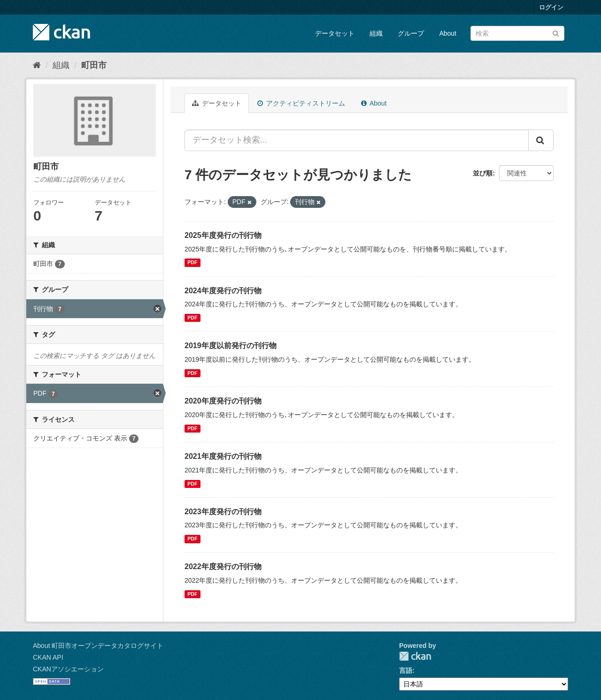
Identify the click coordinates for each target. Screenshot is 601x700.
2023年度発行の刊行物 (223, 512)
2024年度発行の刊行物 (223, 291)
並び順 (483, 173)
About (448, 33)
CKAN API (48, 657)
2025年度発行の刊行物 (223, 235)
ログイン (551, 7)
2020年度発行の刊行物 (223, 401)
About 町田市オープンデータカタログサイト (98, 646)
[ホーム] (37, 65)
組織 (376, 33)
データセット (335, 33)
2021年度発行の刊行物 (223, 456)
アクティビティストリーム (301, 103)
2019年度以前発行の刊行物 (231, 346)
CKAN (415, 656)
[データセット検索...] (357, 140)
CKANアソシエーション (68, 669)
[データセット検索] (517, 33)
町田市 (94, 65)
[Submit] (556, 33)
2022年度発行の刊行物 (223, 567)
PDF (192, 263)
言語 (406, 670)
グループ (411, 33)
